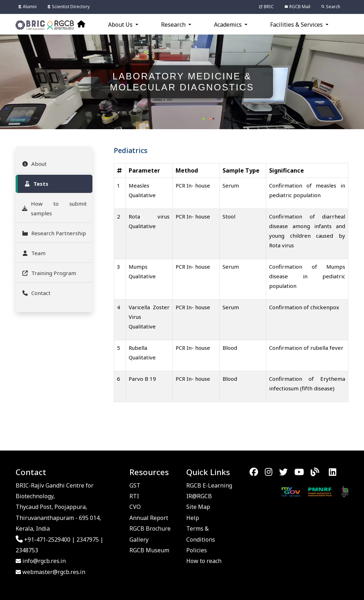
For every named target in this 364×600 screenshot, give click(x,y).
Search (331, 7)
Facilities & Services (297, 25)
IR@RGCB (199, 496)
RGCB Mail (298, 7)
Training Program (49, 273)
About (34, 164)
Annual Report (149, 518)
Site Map (198, 507)
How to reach (204, 561)
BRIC (266, 7)
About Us (121, 25)
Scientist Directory (69, 7)
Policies (197, 550)
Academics (229, 25)
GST (135, 485)
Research (174, 25)
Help (193, 518)
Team (33, 253)
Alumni (28, 7)
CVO (135, 507)
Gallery (139, 540)
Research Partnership (54, 233)
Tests (36, 184)
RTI (134, 496)
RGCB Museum (149, 550)
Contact (36, 293)
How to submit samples (54, 208)
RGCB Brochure (150, 528)
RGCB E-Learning (209, 485)
